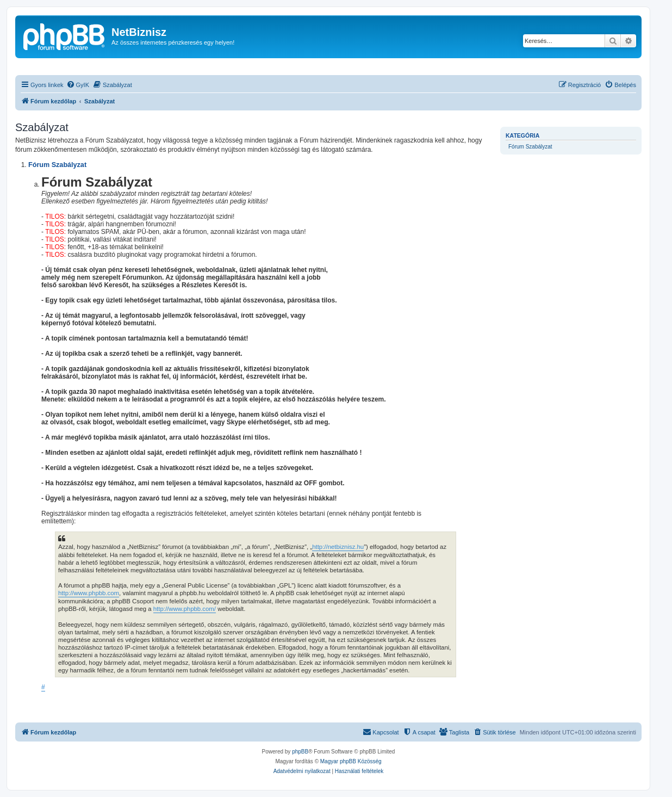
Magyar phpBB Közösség (351, 761)
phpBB (300, 752)
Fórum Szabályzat (530, 147)
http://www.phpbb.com (89, 593)
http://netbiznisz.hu (338, 547)
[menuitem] (78, 85)
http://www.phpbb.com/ (185, 609)
